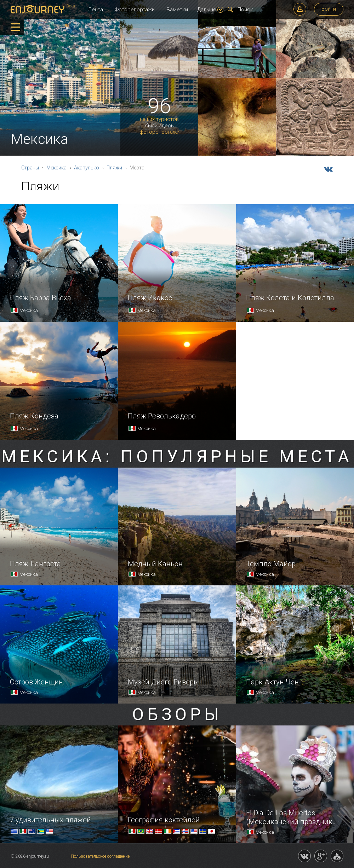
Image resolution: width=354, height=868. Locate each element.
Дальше (210, 10)
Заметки (177, 10)
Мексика (56, 168)
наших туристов (159, 119)
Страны (30, 168)
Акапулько (87, 168)
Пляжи (114, 168)
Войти (329, 9)
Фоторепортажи (135, 10)
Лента (95, 10)
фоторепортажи (159, 132)
